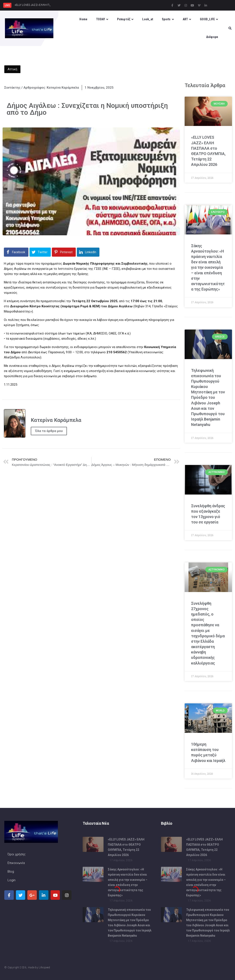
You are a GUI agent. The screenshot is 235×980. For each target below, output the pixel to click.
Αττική (12, 69)
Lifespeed (44, 967)
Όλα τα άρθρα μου (49, 431)
